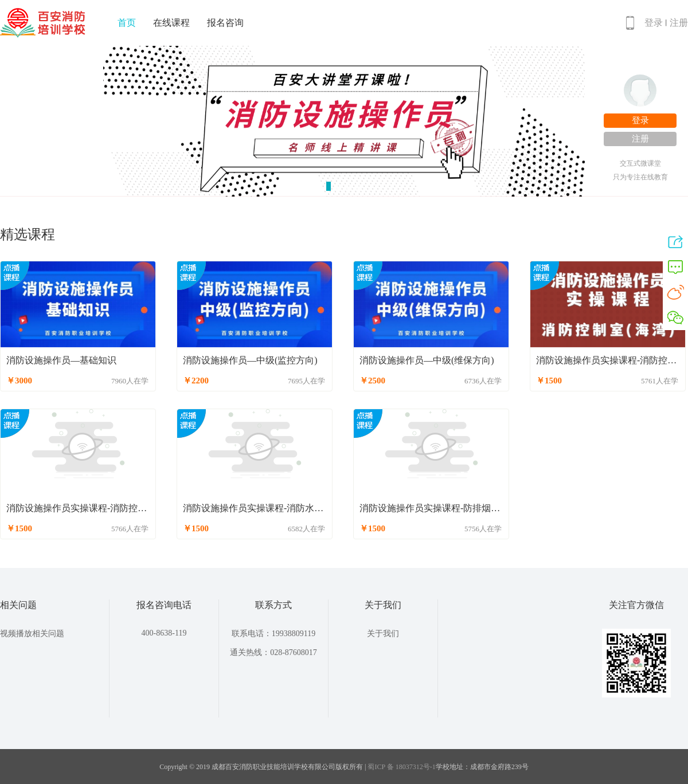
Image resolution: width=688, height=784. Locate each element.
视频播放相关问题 (32, 634)
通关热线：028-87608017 (273, 652)
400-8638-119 (164, 633)
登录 (654, 23)
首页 (127, 23)
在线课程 (171, 23)
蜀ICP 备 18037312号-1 (401, 767)
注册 (679, 23)
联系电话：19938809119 (273, 634)
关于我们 (383, 634)
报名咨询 (225, 23)
